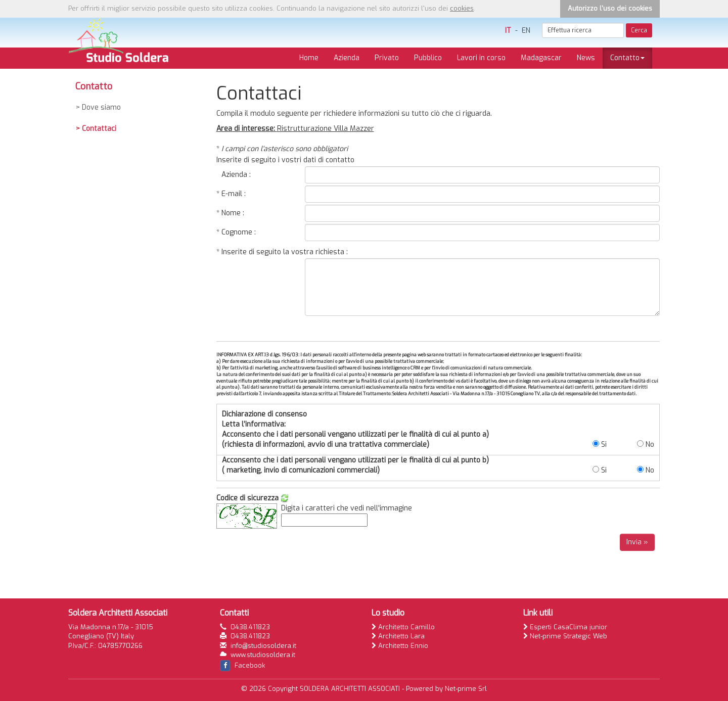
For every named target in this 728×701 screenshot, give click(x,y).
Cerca (639, 30)
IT (508, 31)
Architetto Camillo (403, 627)
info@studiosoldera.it (263, 646)
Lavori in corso (481, 58)
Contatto (627, 58)
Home (309, 58)
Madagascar (541, 58)
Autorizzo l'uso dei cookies (610, 8)
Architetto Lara (398, 636)
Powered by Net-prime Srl (446, 689)
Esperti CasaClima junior (565, 627)
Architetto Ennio (400, 646)
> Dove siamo (98, 107)
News (586, 58)
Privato (387, 58)
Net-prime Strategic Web (565, 636)
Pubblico (428, 58)
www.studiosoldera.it (263, 655)
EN (526, 31)
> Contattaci (96, 129)
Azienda (347, 58)
